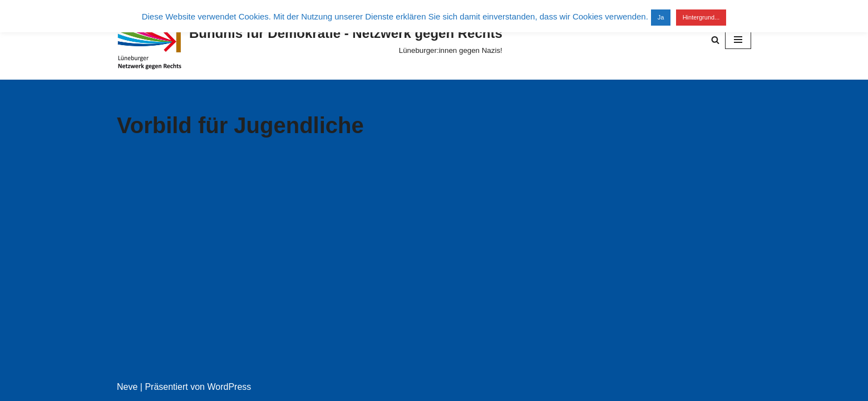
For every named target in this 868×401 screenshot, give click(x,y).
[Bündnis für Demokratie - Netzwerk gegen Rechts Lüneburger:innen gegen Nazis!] (310, 40)
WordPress (229, 387)
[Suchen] (715, 40)
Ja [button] (661, 17)
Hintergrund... (701, 17)
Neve (127, 387)
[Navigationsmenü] (738, 40)
